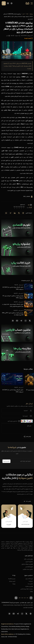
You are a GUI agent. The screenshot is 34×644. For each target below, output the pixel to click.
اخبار (24, 14)
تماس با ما (30, 584)
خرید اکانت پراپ (29, 579)
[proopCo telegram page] (21, 321)
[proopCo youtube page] (17, 321)
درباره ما (31, 581)
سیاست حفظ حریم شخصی (27, 589)
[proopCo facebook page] (31, 614)
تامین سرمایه (12, 581)
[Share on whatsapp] (6, 213)
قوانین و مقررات (29, 586)
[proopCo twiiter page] (30, 321)
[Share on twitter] (19, 213)
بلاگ (27, 14)
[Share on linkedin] (15, 213)
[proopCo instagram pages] (26, 321)
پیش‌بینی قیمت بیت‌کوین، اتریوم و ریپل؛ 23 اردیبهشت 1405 (13, 297)
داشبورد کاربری (29, 562)
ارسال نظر (27, 437)
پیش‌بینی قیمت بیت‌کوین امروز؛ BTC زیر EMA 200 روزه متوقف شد (13, 314)
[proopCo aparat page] (13, 321)
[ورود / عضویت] (4, 3)
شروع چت (9, 524)
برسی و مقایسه (12, 579)
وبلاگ (31, 591)
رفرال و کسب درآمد (28, 559)
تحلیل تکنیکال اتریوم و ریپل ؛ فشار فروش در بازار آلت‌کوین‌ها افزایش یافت (13, 305)
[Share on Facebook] (23, 213)
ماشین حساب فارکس (28, 569)
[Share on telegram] (10, 213)
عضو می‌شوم (6, 461)
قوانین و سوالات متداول (27, 564)
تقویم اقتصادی (29, 567)
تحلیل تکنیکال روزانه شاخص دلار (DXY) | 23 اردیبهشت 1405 (13, 288)
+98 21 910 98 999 (25, 524)
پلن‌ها (14, 584)
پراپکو (31, 14)
